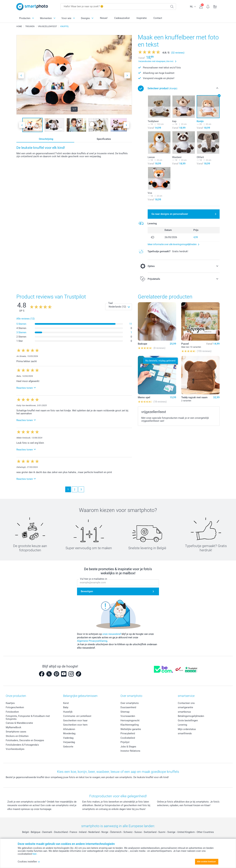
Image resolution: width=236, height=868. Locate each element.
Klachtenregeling (130, 725)
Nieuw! (104, 18)
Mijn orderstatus (187, 729)
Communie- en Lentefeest (77, 716)
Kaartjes (10, 703)
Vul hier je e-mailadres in (93, 579)
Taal (110, 303)
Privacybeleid (128, 733)
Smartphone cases (16, 732)
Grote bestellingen (188, 720)
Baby (66, 707)
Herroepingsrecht (130, 720)
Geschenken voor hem (75, 725)
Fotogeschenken (15, 707)
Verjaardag (69, 742)
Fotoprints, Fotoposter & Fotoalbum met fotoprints (28, 718)
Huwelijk (68, 712)
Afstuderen (69, 729)
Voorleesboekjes (15, 749)
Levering (182, 725)
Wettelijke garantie (131, 729)
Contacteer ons (186, 703)
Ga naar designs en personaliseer (170, 214)
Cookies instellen (29, 862)
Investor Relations (130, 751)
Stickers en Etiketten (17, 736)
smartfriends (185, 733)
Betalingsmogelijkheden (191, 716)
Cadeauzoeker (122, 18)
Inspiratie (142, 18)
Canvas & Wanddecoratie (19, 723)
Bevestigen (87, 591)
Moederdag (69, 733)
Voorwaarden (128, 716)
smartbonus (184, 712)
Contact (158, 18)
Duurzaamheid (128, 707)
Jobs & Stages (128, 747)
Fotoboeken (12, 712)
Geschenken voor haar (75, 720)
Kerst (66, 703)
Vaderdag (68, 738)
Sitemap (125, 712)
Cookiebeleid (128, 738)
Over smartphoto (130, 703)
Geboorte (68, 747)
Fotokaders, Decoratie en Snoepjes (25, 740)
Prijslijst (125, 742)
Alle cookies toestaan (206, 862)
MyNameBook (14, 727)
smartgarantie (185, 707)
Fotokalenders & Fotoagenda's (22, 745)
